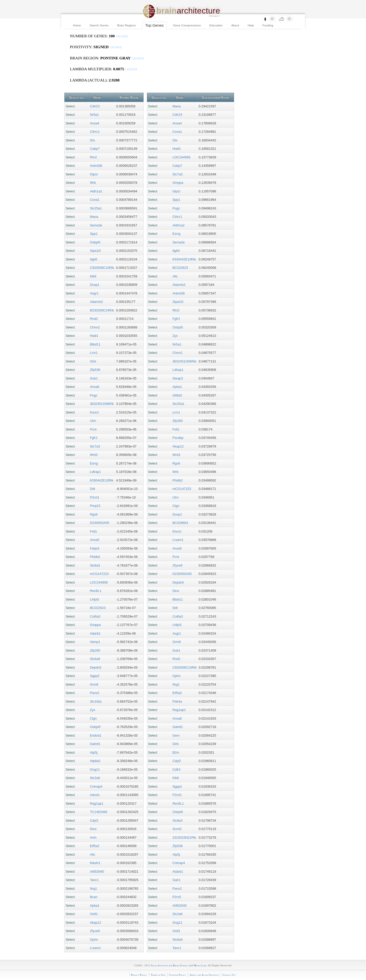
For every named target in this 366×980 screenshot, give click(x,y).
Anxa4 (95, 123)
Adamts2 (96, 302)
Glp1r (94, 174)
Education (216, 25)
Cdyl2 (94, 820)
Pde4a (177, 701)
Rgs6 (94, 514)
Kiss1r (95, 412)
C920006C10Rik (102, 268)
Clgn (93, 718)
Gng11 (95, 769)
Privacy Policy (139, 975)
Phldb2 (95, 557)
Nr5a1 (94, 115)
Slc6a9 (95, 659)
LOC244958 (99, 582)
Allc (93, 854)
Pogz (94, 395)
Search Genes (99, 25)
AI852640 (97, 871)
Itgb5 (94, 259)
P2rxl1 (95, 497)
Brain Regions (126, 25)
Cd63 (176, 769)
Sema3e (96, 225)
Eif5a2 (95, 846)
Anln (93, 837)
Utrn (93, 421)
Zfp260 (95, 650)
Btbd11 (95, 344)
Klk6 (93, 276)
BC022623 (98, 608)
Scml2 (177, 829)
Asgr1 (94, 293)
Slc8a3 (95, 565)
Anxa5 (95, 540)
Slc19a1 (96, 701)
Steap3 (178, 378)
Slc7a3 (95, 446)
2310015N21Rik (184, 837)
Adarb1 (95, 633)
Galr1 (176, 880)
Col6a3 (95, 616)
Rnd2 (94, 319)
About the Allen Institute (204, 975)
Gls (93, 140)
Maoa (94, 217)
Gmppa (95, 625)
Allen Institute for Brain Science (169, 965)
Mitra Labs (200, 965)
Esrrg (94, 463)
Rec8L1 (96, 591)
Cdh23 (95, 106)
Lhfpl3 (94, 599)
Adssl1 (95, 795)
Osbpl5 (95, 242)
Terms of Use (158, 975)
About (235, 25)
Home (77, 25)
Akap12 (96, 923)
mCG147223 (99, 574)
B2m (176, 752)
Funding (268, 25)
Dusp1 (95, 285)
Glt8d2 (177, 395)
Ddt (93, 489)
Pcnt (93, 429)
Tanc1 (94, 880)
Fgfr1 (94, 438)
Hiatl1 (94, 336)
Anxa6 (95, 387)
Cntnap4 (96, 786)
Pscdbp (178, 438)
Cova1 (95, 200)
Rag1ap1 (97, 803)
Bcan (94, 897)
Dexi (93, 829)
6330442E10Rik (102, 480)
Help (251, 25)
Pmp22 (95, 506)
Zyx (93, 710)
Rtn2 (93, 157)
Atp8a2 (95, 761)
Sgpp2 (95, 676)
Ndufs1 (95, 863)
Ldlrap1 (95, 472)
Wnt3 (94, 455)
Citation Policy (177, 975)
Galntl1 (95, 744)
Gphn (94, 940)
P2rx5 (177, 897)
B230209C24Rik (102, 310)
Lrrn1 (94, 353)
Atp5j (94, 752)
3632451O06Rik (102, 404)
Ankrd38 (96, 166)
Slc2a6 (95, 778)
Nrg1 (94, 888)
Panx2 (95, 693)
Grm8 (94, 684)
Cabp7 (95, 149)
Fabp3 (95, 548)
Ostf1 (94, 914)
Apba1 (95, 906)
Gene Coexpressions (187, 25)
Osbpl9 (95, 727)
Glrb (93, 361)
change (122, 36)
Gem (176, 735)
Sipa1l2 (95, 251)
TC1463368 (99, 812)
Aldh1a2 (96, 191)
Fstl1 (94, 531)
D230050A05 (100, 523)
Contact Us (229, 975)
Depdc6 (96, 667)
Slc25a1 (96, 208)
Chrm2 (95, 327)
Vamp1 (95, 642)
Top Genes (154, 25)
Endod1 (96, 735)
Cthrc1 (95, 132)
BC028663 (180, 523)
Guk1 (94, 378)
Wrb (93, 183)
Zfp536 (95, 370)
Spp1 (94, 234)
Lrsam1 (95, 948)
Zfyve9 (95, 931)
